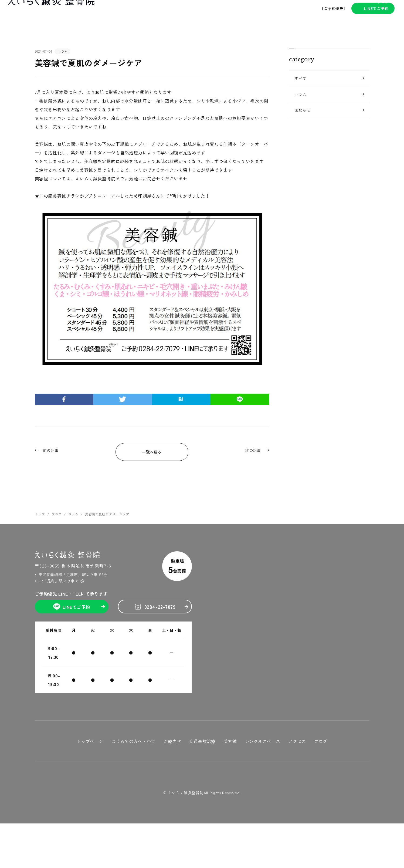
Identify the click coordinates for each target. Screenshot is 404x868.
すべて (301, 78)
